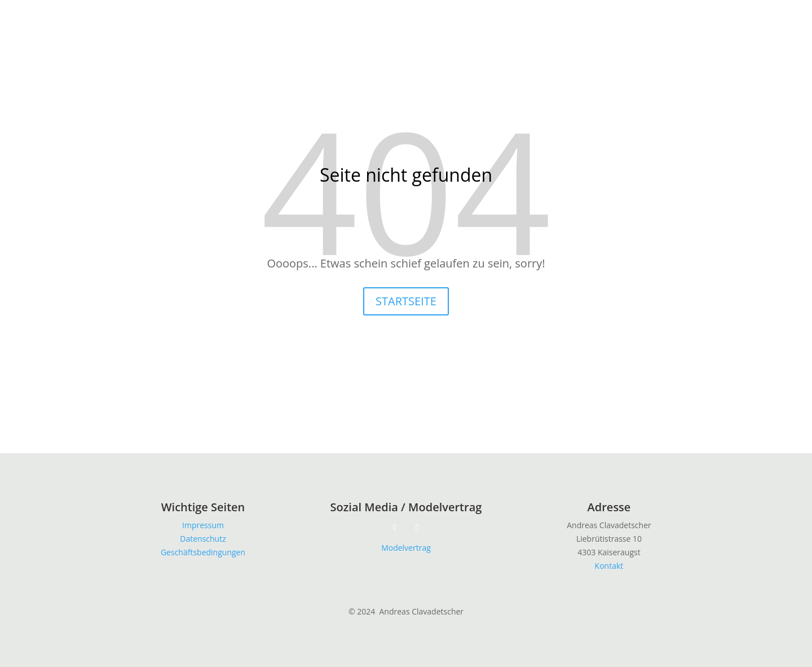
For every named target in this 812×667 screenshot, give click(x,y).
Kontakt (609, 566)
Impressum (203, 525)
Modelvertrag (406, 548)
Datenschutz (203, 539)
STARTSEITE (406, 301)
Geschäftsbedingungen (203, 552)
